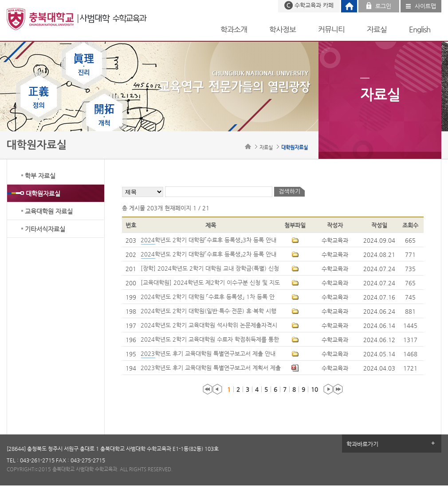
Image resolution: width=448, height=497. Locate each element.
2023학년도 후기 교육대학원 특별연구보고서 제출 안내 (210, 354)
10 (314, 389)
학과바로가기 (362, 444)
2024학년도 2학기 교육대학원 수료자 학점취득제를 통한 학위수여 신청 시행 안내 (210, 340)
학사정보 (283, 29)
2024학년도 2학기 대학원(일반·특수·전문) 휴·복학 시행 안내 (208, 312)
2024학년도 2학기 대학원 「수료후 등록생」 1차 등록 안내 (208, 297)
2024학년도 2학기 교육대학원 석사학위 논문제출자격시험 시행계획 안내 (209, 326)
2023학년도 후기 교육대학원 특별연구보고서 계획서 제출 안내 (211, 368)
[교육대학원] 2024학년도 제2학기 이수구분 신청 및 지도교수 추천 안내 (210, 283)
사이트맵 (425, 6)
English (420, 29)
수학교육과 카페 (314, 5)
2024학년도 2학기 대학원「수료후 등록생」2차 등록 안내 (210, 255)
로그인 (383, 6)
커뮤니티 (331, 29)
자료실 (377, 29)
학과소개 (234, 29)
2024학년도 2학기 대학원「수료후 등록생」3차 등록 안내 (210, 241)
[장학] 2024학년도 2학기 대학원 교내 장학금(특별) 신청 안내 (210, 269)
